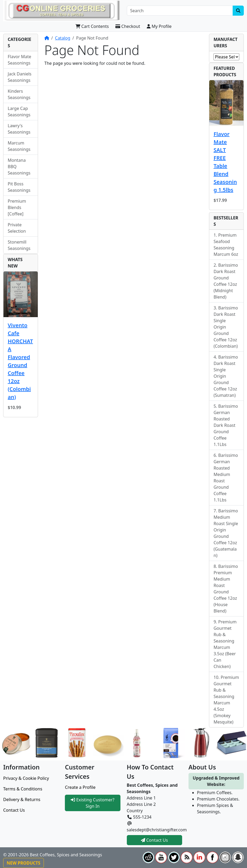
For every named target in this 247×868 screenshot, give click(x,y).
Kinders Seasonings (19, 94)
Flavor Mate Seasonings (19, 60)
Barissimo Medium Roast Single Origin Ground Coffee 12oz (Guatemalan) (226, 533)
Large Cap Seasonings (19, 112)
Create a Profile (80, 787)
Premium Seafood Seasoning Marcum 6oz (226, 245)
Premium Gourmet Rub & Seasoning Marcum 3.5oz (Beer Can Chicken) (225, 644)
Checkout (128, 26)
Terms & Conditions (23, 789)
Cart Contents (92, 26)
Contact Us (14, 810)
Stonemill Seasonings (19, 245)
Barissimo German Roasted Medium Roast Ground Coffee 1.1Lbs (226, 478)
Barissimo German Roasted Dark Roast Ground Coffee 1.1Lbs (226, 425)
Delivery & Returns (22, 799)
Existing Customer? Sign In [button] (93, 803)
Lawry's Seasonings (19, 129)
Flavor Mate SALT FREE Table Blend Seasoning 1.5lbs (225, 162)
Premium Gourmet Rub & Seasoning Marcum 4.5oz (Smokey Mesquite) (226, 700)
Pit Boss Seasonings (19, 187)
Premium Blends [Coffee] (17, 207)
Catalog (63, 38)
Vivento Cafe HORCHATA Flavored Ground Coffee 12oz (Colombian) (20, 361)
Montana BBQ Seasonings (19, 167)
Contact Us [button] (154, 840)
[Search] (180, 11)
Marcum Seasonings (19, 146)
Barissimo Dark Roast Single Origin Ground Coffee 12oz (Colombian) (226, 327)
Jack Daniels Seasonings (20, 77)
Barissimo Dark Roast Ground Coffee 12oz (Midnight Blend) (226, 281)
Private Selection (17, 228)
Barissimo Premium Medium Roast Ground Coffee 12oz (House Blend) (226, 589)
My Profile (159, 26)
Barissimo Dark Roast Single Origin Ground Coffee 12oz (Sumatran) (226, 376)
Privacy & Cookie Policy (26, 778)
